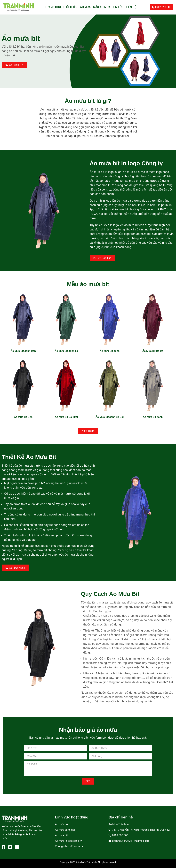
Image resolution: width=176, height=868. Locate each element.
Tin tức (118, 7)
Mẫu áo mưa (102, 7)
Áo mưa (85, 7)
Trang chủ (53, 7)
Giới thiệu (70, 7)
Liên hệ (131, 7)
